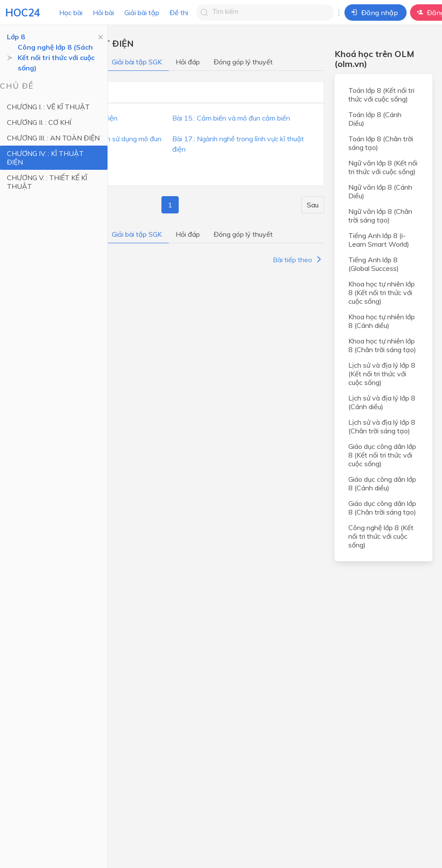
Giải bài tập (142, 13)
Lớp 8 (16, 37)
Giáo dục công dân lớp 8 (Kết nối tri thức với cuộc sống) (382, 455)
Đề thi (179, 13)
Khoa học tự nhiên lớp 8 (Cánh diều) (382, 321)
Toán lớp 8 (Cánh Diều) (375, 119)
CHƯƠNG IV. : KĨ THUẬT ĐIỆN (45, 158)
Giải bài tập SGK (137, 62)
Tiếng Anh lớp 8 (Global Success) (374, 264)
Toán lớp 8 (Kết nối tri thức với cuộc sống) (381, 95)
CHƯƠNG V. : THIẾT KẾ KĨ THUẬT (47, 182)
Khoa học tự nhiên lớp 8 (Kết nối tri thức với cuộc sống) (382, 293)
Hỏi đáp (188, 62)
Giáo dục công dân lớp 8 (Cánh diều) (382, 483)
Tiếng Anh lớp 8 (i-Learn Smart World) (379, 240)
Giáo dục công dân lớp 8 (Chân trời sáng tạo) (382, 508)
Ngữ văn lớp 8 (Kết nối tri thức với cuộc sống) (383, 167)
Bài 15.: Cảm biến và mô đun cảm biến (231, 118)
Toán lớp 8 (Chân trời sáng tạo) (381, 143)
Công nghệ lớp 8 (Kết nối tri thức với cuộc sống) (381, 536)
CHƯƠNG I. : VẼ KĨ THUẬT (48, 107)
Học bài (71, 13)
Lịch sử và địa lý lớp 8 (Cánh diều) (382, 402)
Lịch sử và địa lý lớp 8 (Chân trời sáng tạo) (382, 426)
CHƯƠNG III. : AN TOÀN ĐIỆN (53, 138)
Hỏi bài (103, 13)
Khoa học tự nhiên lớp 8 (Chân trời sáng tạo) (382, 345)
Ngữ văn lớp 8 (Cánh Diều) (380, 191)
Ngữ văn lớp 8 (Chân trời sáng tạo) (380, 216)
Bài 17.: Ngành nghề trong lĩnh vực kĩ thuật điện (238, 144)
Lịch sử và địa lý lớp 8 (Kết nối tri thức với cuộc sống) (382, 374)
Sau (313, 205)
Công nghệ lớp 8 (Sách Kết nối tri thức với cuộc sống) (56, 57)
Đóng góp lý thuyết (243, 62)
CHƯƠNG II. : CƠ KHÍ (39, 122)
